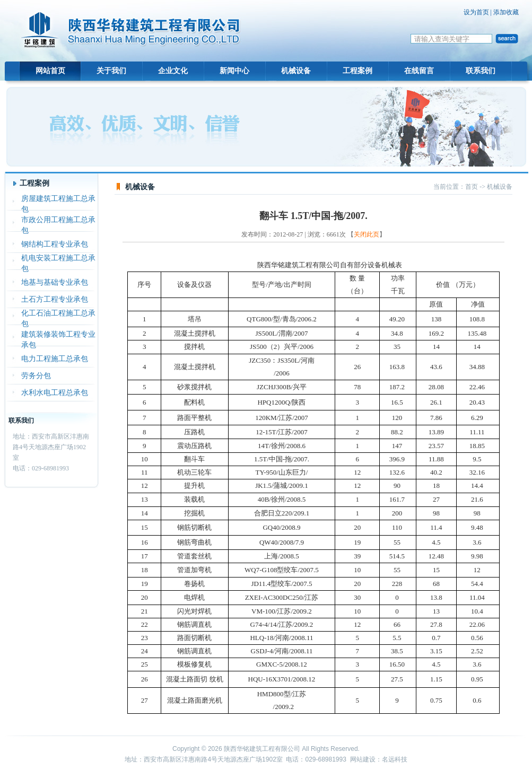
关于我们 (111, 71)
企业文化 (173, 71)
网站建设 (363, 759)
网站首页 (50, 71)
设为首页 (476, 12)
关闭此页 (367, 234)
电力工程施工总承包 (55, 359)
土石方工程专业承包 (55, 299)
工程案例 (357, 71)
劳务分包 (36, 376)
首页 (472, 187)
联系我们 (481, 71)
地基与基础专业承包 (55, 282)
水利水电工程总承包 (55, 393)
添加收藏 (506, 12)
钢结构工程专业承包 (55, 244)
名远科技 (395, 759)
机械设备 (296, 71)
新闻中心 (234, 71)
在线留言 (419, 71)
